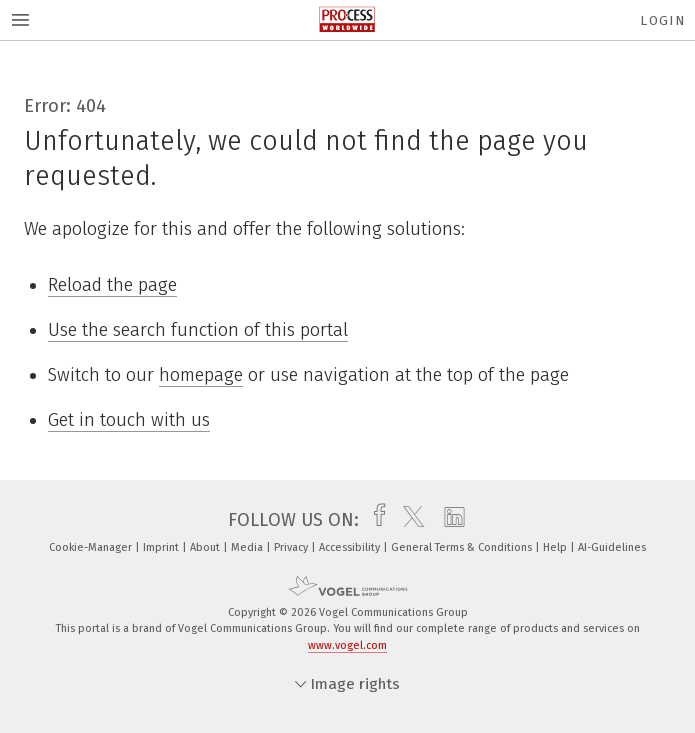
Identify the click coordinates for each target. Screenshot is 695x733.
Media (248, 547)
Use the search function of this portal (198, 330)
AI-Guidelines (612, 547)
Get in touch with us (129, 420)
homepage (201, 375)
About (206, 547)
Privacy (292, 547)
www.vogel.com (347, 645)
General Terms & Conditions (463, 547)
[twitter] (408, 520)
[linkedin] (449, 520)
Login (662, 20)
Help (556, 547)
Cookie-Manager (92, 547)
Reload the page (112, 285)
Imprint (162, 547)
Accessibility (351, 547)
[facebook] (374, 520)
